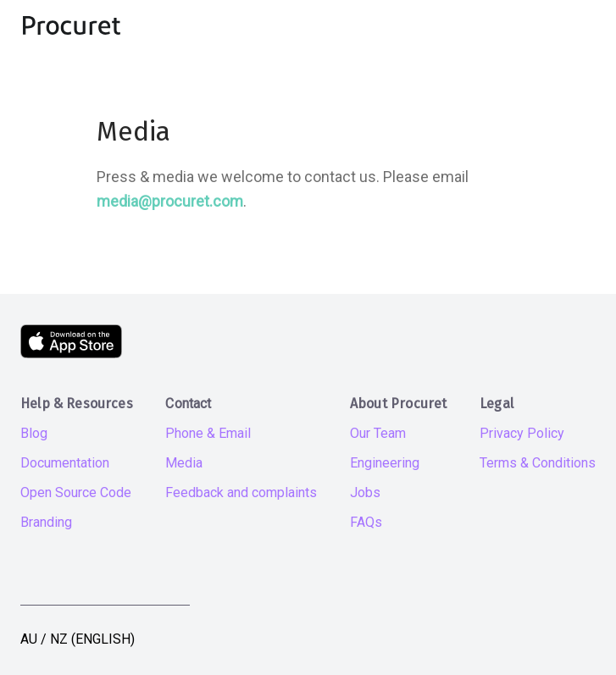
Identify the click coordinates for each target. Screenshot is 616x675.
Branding (46, 522)
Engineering (385, 463)
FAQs (366, 522)
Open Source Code (76, 492)
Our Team (378, 433)
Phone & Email (208, 433)
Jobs (365, 492)
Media (184, 463)
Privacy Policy (522, 433)
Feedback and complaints (241, 492)
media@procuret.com (170, 201)
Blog (34, 433)
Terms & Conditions (538, 463)
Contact (188, 404)
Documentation (65, 463)
